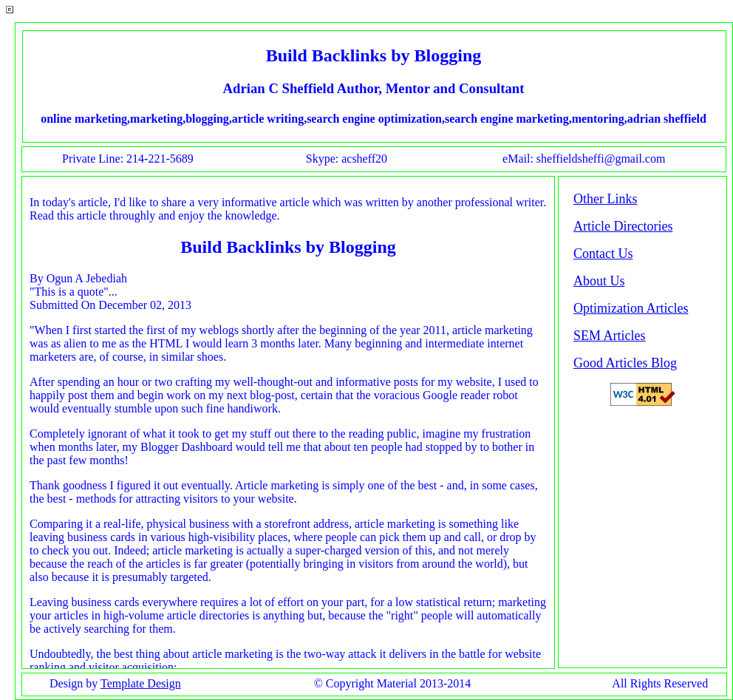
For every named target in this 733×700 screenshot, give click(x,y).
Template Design (141, 683)
